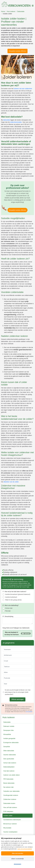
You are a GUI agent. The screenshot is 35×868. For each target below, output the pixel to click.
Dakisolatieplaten (9, 767)
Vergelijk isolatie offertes (17, 51)
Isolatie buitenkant (11, 597)
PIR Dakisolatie (8, 779)
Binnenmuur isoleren (10, 824)
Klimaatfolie (7, 734)
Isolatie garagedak (9, 738)
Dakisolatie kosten (9, 803)
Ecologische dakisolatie (11, 743)
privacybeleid (29, 712)
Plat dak (8, 611)
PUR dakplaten (8, 812)
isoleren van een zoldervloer (23, 89)
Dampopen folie (8, 730)
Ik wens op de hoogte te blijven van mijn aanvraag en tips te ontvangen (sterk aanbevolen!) (18, 692)
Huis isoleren (11, 11)
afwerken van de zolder (11, 482)
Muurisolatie (7, 828)
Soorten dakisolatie (10, 755)
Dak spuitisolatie (9, 759)
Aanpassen (18, 864)
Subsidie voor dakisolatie (11, 791)
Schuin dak (9, 608)
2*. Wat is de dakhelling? (11, 605)
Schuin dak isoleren (10, 763)
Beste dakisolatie (9, 783)
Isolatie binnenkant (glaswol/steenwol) (18, 594)
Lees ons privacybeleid (25, 849)
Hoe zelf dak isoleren (10, 807)
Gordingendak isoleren (11, 795)
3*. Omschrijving (8, 616)
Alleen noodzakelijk (17, 859)
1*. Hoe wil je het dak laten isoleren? (14, 592)
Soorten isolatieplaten (10, 832)
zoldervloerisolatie (16, 122)
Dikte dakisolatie (9, 751)
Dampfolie (7, 747)
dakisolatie (7, 120)
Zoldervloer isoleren (10, 799)
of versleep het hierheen (12, 633)
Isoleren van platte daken (12, 775)
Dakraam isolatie (9, 726)
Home (3, 11)
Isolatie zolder (7, 14)
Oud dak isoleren (9, 771)
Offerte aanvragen (17, 699)
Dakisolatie (21, 11)
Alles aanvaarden (17, 853)
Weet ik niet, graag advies (13, 600)
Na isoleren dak (8, 787)
